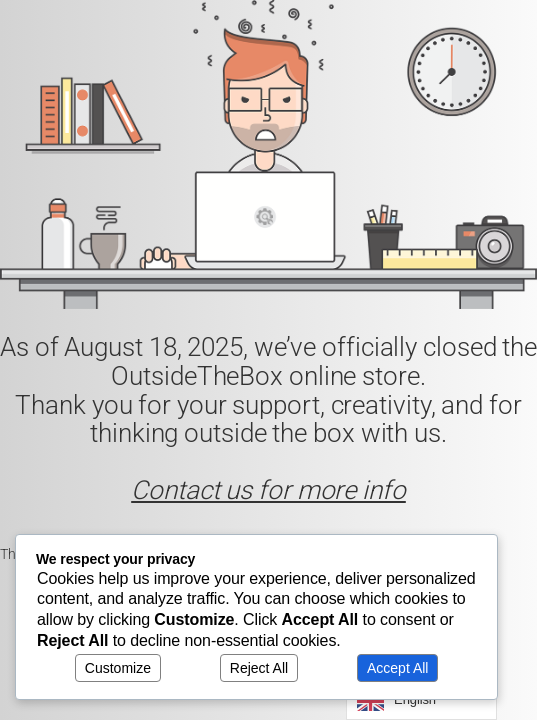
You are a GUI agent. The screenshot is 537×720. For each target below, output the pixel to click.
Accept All (397, 668)
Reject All (259, 668)
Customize (118, 668)
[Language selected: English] (421, 700)
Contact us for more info (268, 490)
